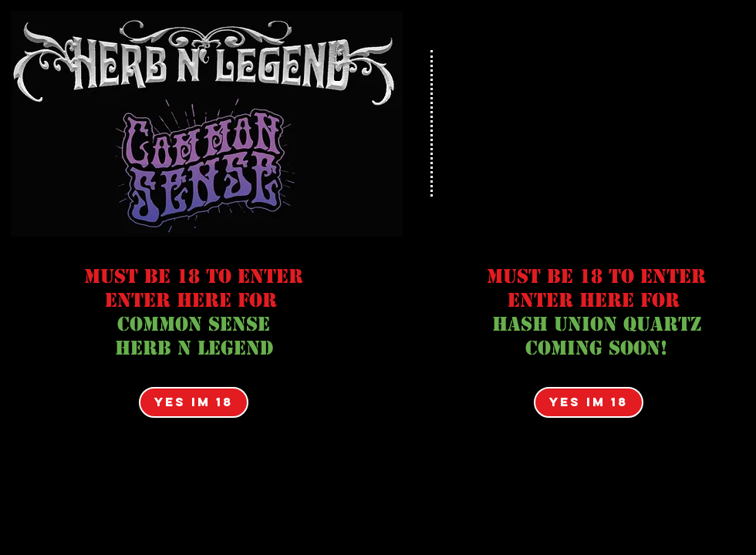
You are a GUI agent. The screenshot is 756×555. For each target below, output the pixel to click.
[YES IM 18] (194, 402)
